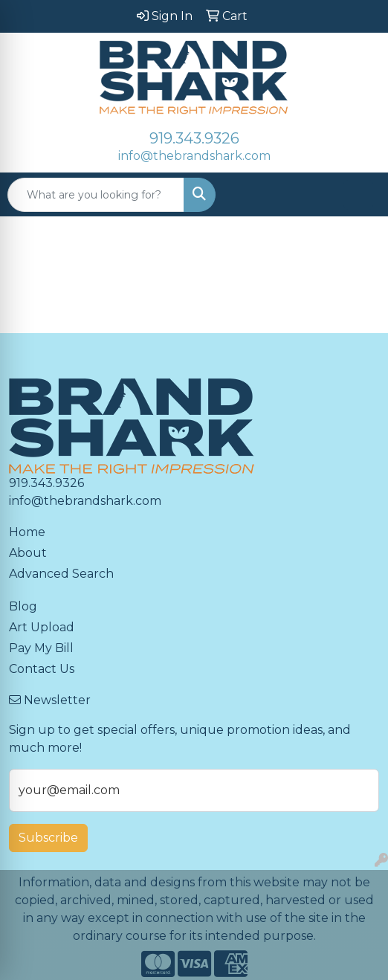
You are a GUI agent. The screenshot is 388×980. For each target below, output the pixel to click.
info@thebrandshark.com (194, 156)
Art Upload (42, 627)
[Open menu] (358, 195)
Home (27, 532)
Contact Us (42, 669)
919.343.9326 (194, 138)
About (28, 553)
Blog (23, 606)
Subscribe (48, 838)
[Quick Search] (96, 195)
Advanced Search (61, 574)
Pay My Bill (41, 648)
